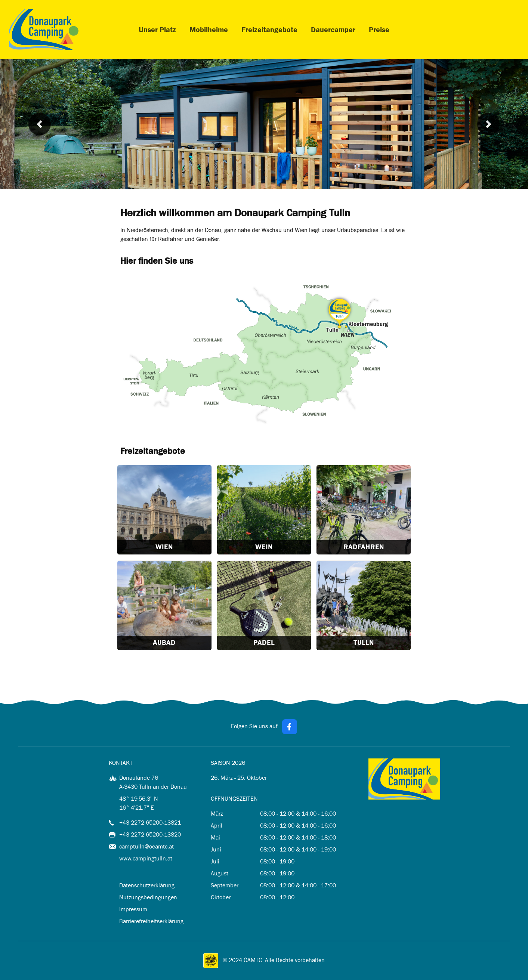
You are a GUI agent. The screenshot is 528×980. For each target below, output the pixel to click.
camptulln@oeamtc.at (146, 846)
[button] (40, 124)
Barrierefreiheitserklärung (151, 921)
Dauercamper (333, 30)
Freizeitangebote (269, 30)
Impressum (133, 909)
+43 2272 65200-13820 (150, 834)
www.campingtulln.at (146, 858)
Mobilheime (209, 30)
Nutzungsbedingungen (148, 897)
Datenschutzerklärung (147, 885)
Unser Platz (157, 30)
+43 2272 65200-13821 (150, 823)
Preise (379, 30)
